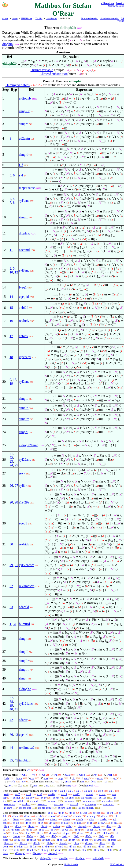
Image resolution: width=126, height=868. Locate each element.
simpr (23, 639)
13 (15, 380)
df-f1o (89, 836)
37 (11, 698)
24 (11, 465)
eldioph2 (25, 689)
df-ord (81, 833)
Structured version (90, 19)
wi (34, 775)
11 (11, 250)
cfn (83, 781)
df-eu (64, 816)
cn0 (9, 785)
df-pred (67, 833)
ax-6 (6, 794)
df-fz (109, 850)
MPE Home (27, 19)
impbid (24, 760)
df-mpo (46, 840)
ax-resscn (87, 798)
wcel (109, 775)
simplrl (24, 408)
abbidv (24, 336)
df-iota (17, 836)
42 (11, 720)
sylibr (23, 486)
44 (11, 748)
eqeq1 (23, 523)
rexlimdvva (27, 586)
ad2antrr (25, 138)
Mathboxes (51, 19)
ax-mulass (9, 804)
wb (44, 775)
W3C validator (117, 865)
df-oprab (31, 840)
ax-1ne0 (58, 804)
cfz (48, 785)
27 (16, 486)
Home (15, 19)
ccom (100, 778)
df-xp (78, 830)
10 (11, 272)
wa (55, 775)
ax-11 (64, 794)
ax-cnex (70, 798)
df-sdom (19, 847)
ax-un (56, 798)
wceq (82, 775)
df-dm (15, 833)
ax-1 (63, 791)
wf (115, 778)
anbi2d (24, 308)
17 (11, 336)
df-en (102, 843)
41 (16, 709)
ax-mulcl (53, 801)
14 (11, 297)
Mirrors (5, 19)
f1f (21, 165)
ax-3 (79, 791)
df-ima (53, 833)
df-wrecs (8, 843)
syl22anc (25, 460)
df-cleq (91, 816)
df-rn (28, 833)
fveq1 (23, 287)
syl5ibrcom (27, 565)
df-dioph (53, 853)
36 (11, 735)
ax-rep (103, 794)
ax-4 (101, 791)
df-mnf (87, 847)
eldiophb (25, 98)
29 (11, 565)
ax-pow (30, 798)
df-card (59, 847)
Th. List (39, 19)
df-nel (28, 819)
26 (11, 486)
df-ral (41, 819)
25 (16, 465)
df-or (72, 813)
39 (11, 705)
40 (11, 709)
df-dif (16, 823)
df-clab (77, 816)
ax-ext (89, 794)
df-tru (110, 813)
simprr (23, 124)
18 (11, 357)
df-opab (82, 826)
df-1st (85, 840)
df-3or (84, 813)
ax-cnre (8, 808)
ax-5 (112, 791)
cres (86, 778)
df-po (29, 830)
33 (11, 607)
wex (95, 775)
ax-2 (71, 791)
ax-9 (40, 794)
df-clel (105, 816)
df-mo (51, 816)
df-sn (114, 823)
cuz (35, 785)
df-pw (101, 823)
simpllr (24, 661)
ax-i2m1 (42, 804)
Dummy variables (18, 85)
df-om (72, 840)
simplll (24, 399)
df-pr (6, 826)
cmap (68, 781)
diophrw (25, 233)
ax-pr (44, 798)
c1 (106, 781)
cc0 (94, 781)
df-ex (15, 816)
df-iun (56, 826)
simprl (23, 155)
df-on (93, 833)
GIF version (121, 20)
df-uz (97, 850)
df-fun (30, 836)
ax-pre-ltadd (65, 808)
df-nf (27, 816)
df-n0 (71, 850)
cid (73, 778)
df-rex (53, 819)
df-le (17, 850)
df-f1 (65, 836)
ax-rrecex (109, 804)
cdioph (90, 785)
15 (11, 308)
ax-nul (16, 798)
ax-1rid (74, 804)
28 (16, 502)
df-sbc (103, 819)
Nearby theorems (116, 6)
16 (11, 321)
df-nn (58, 850)
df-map (89, 843)
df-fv (101, 836)
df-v (92, 819)
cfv (24, 781)
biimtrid (25, 624)
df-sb (39, 816)
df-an (61, 813)
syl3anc (24, 201)
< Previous (107, 3)
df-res (40, 833)
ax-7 (17, 794)
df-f (54, 836)
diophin (8, 44)
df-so (42, 830)
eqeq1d (24, 297)
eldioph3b (45, 858)
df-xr (101, 847)
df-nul (77, 823)
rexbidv (24, 321)
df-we (65, 830)
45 (16, 760)
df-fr (53, 830)
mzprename (27, 188)
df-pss (64, 823)
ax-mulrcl (70, 801)
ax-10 (52, 794)
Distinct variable (42, 70)
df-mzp (37, 853)
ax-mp (54, 791)
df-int (44, 826)
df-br (69, 826)
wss (46, 778)
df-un (28, 823)
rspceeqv (25, 357)
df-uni (31, 826)
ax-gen (88, 791)
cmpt (61, 778)
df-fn (42, 836)
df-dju (45, 847)
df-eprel (16, 830)
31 (16, 565)
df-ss (52, 823)
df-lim (106, 833)
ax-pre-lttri (25, 808)
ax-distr (26, 804)
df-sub (30, 850)
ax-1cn (103, 798)
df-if (90, 823)
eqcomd (24, 250)
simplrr (24, 419)
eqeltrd (24, 735)
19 (11, 383)
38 (11, 702)
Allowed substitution (53, 74)
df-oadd (63, 843)
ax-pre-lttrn (45, 808)
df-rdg (37, 843)
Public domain (71, 865)
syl (21, 175)
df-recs (23, 843)
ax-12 (77, 794)
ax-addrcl (35, 801)
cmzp (68, 785)
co (53, 781)
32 (11, 586)
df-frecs (112, 840)
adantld (24, 607)
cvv (32, 778)
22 (11, 458)
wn (24, 775)
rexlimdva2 (27, 748)
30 (11, 544)
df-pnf (73, 847)
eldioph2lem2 (28, 445)
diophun (80, 858)
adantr (23, 720)
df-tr (109, 826)
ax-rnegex (91, 804)
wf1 (13, 781)
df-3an (97, 813)
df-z (84, 850)
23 (11, 461)
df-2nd (98, 840)
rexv (22, 473)
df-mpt (97, 826)
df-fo (77, 836)
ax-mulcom (89, 801)
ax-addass (108, 801)
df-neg (44, 850)
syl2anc (24, 382)
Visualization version (109, 19)
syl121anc (26, 704)
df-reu (66, 819)
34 (15, 624)
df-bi (50, 813)
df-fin (33, 847)
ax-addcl (18, 801)
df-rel (90, 830)
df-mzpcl (20, 853)
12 (16, 272)
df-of (59, 840)
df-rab (79, 819)
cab (7, 778)
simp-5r (24, 111)
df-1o (50, 843)
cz (21, 785)
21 (11, 454)
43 (16, 735)
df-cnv (103, 830)
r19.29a (24, 502)
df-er (76, 843)
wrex (19, 778)
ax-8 (28, 794)
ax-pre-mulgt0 (86, 808)
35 (11, 760)
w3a (67, 775)
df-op (18, 826)
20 (11, 502)
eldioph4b (98, 858)
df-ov (17, 840)
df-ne (16, 819)
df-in (40, 823)
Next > (120, 3)
